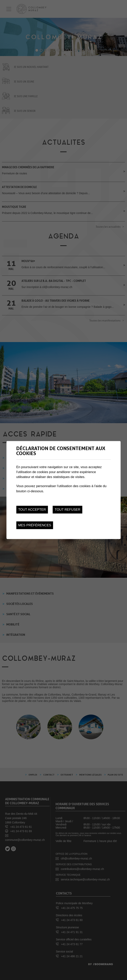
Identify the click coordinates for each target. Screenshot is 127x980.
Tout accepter (32, 510)
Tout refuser (68, 510)
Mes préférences (35, 525)
